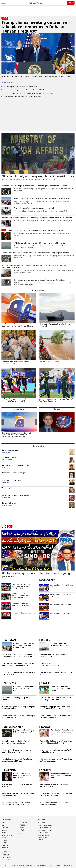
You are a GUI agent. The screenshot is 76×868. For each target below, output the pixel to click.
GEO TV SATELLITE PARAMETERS (44, 836)
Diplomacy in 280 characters (11, 480)
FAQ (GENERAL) (43, 833)
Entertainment (14, 727)
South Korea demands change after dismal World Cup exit (61, 689)
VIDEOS (22, 825)
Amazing (10, 770)
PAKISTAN (5, 828)
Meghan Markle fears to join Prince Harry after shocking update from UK (56, 742)
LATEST (4, 825)
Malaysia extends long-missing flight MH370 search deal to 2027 (54, 664)
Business (10, 683)
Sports (46, 683)
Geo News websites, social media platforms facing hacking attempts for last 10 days (19, 655)
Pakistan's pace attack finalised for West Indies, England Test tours (55, 699)
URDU (22, 827)
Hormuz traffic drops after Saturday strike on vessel (61, 644)
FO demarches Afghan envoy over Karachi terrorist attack (18, 673)
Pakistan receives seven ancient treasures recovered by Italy (18, 794)
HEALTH (4, 843)
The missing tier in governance (12, 488)
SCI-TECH (5, 848)
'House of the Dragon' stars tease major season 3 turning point (18, 751)
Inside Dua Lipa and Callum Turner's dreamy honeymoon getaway (16, 742)
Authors (60, 865)
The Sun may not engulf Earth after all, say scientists (19, 785)
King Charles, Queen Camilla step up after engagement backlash (62, 732)
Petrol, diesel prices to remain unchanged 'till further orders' (18, 717)
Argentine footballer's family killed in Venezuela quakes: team (54, 655)
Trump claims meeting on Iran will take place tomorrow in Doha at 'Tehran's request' (36, 27)
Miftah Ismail (5, 490)
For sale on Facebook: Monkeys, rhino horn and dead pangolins (23, 775)
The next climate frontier (10, 450)
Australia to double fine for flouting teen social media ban (61, 775)
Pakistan (10, 640)
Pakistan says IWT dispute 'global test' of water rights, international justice (18, 664)
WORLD (4, 830)
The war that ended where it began (14, 473)
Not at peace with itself (9, 458)
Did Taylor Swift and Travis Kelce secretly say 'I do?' (24, 731)
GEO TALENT (6, 857)
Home (4, 823)
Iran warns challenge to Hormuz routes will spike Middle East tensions (29, 93)
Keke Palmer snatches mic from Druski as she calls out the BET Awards (18, 760)
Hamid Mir (5, 467)
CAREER (41, 840)
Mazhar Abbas (6, 498)
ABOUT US (42, 823)
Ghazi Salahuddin (7, 460)
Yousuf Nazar (5, 475)
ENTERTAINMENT (7, 835)
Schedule (5, 855)
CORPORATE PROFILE (45, 830)
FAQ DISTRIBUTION (45, 828)
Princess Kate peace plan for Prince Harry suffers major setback (56, 760)
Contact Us (52, 865)
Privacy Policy (69, 865)
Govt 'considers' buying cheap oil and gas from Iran (22, 96)
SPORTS (4, 833)
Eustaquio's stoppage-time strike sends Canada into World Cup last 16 (55, 708)
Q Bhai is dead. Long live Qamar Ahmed (15, 495)
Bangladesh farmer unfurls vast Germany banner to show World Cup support (18, 803)
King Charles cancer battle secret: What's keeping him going (55, 751)
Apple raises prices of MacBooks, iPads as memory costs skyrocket (56, 794)
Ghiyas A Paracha (7, 505)
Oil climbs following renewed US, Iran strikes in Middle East (25, 90)
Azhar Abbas (5, 482)
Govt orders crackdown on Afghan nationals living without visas (24, 645)
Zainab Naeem (6, 452)
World (46, 640)
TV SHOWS (23, 822)
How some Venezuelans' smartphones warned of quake (54, 785)
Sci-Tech (47, 770)
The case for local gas (9, 503)
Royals (46, 727)
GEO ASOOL (6, 860)
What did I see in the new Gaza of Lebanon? (16, 465)
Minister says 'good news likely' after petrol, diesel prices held (19, 708)
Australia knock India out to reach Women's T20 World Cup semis (57, 717)
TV (21, 834)
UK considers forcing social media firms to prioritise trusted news (56, 803)
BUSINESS (5, 840)
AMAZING (5, 845)
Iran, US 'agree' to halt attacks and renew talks (20, 87)
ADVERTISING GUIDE (45, 825)
